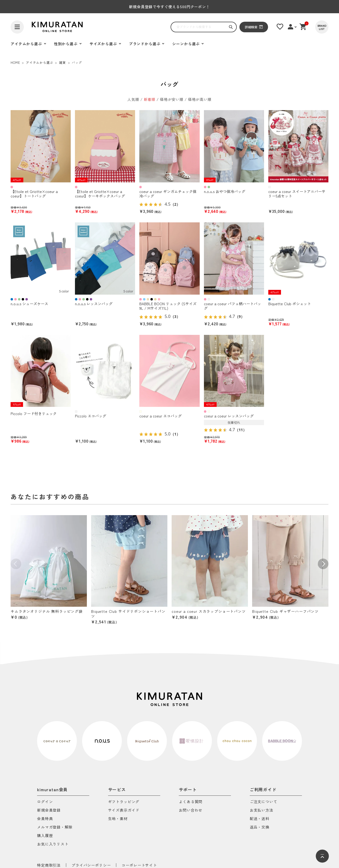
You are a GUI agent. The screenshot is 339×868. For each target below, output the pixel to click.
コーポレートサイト (139, 865)
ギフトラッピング (124, 802)
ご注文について (264, 802)
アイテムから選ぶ (40, 62)
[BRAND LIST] (322, 27)
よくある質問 (191, 802)
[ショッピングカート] (303, 27)
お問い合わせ (191, 810)
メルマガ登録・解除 (55, 827)
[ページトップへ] (322, 856)
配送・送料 (260, 819)
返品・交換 (260, 827)
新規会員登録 (49, 810)
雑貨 (63, 62)
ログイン (45, 802)
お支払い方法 (262, 810)
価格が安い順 (172, 99)
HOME (15, 62)
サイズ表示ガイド (124, 810)
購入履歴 (45, 836)
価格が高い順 (200, 99)
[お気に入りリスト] (280, 27)
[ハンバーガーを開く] (17, 27)
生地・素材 (118, 819)
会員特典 (45, 819)
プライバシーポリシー (91, 865)
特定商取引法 (49, 865)
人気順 (133, 99)
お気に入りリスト (53, 844)
